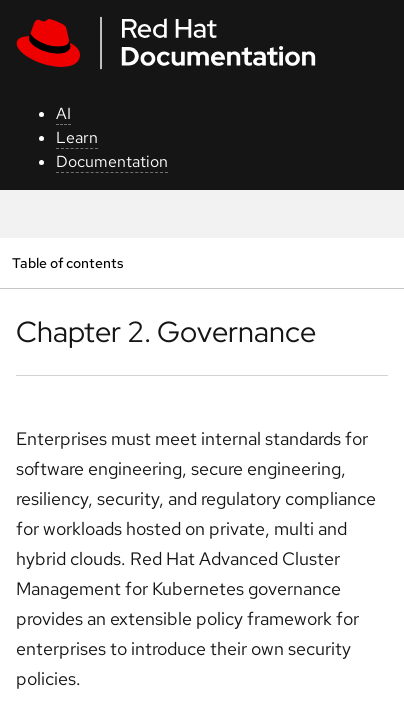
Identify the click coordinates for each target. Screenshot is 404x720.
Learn (77, 137)
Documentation (112, 161)
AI (63, 113)
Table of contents (67, 262)
